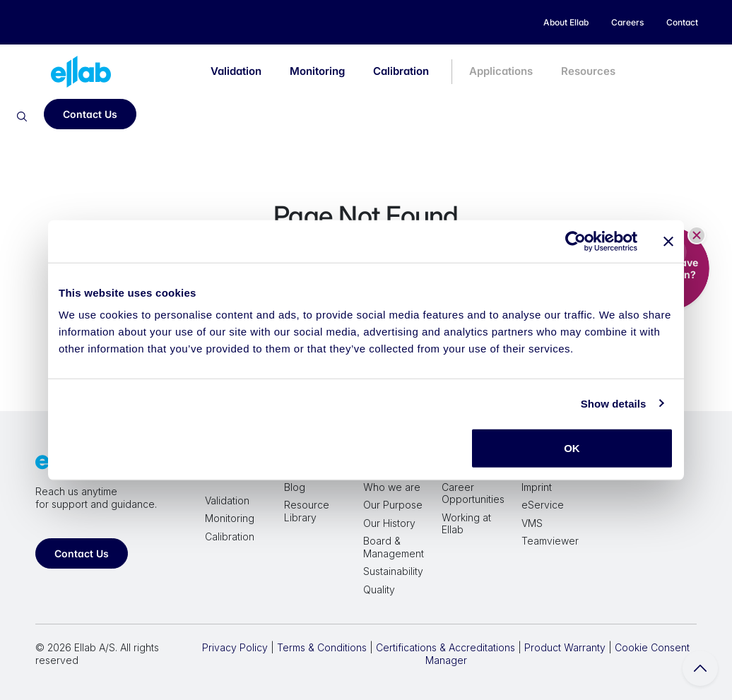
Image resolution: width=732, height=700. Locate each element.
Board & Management (394, 547)
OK (572, 448)
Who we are (392, 487)
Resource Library (307, 511)
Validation (236, 71)
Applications (501, 71)
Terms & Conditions (322, 647)
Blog (295, 487)
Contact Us (90, 114)
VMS (532, 523)
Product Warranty (565, 647)
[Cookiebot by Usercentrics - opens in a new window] (575, 241)
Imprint (537, 487)
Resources (588, 71)
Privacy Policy (235, 647)
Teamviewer (550, 541)
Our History (389, 523)
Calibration (401, 71)
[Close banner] (668, 241)
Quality (379, 589)
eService (543, 505)
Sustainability (393, 571)
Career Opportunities (473, 493)
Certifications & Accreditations (445, 647)
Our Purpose (393, 505)
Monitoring (317, 71)
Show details (614, 403)
